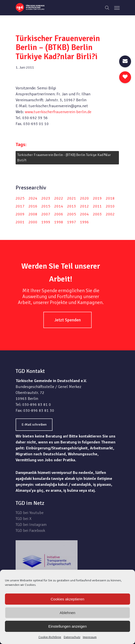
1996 (84, 222)
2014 (59, 206)
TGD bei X (24, 519)
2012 (84, 206)
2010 (110, 206)
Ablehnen (67, 613)
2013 (72, 206)
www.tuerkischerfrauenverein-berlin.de (58, 112)
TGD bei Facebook (30, 531)
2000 (33, 222)
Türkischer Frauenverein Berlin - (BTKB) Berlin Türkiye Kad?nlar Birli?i (64, 158)
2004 (84, 214)
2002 (110, 214)
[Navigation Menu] (117, 8)
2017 (20, 206)
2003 (97, 214)
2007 (46, 214)
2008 (33, 214)
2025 (20, 198)
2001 (20, 222)
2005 (72, 214)
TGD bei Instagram (31, 525)
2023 (46, 198)
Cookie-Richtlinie (50, 637)
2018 (110, 198)
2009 (20, 214)
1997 (72, 222)
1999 (46, 222)
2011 (97, 206)
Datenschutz (72, 637)
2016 (33, 206)
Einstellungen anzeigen (67, 626)
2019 (97, 198)
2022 (59, 198)
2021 (72, 198)
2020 (84, 198)
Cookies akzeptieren (68, 599)
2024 (33, 198)
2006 (59, 214)
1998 (59, 222)
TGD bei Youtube (30, 513)
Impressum (90, 637)
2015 (46, 206)
